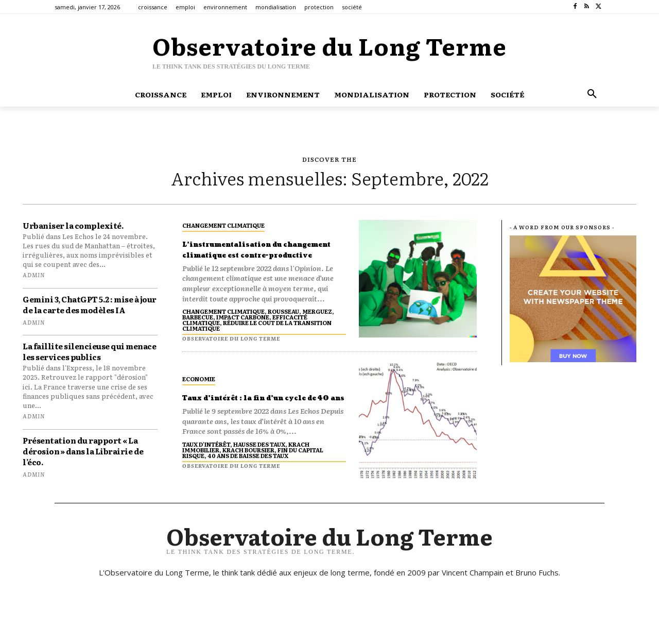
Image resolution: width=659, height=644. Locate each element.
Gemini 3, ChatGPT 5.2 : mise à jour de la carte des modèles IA (90, 304)
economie (199, 384)
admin (34, 275)
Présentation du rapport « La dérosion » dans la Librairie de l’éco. (83, 451)
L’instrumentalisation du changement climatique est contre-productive (260, 255)
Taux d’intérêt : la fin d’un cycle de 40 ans (256, 409)
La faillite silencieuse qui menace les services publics (89, 351)
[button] (592, 94)
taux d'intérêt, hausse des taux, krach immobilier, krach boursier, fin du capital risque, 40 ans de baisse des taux (253, 466)
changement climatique (223, 225)
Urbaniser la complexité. (73, 225)
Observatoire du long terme (231, 350)
